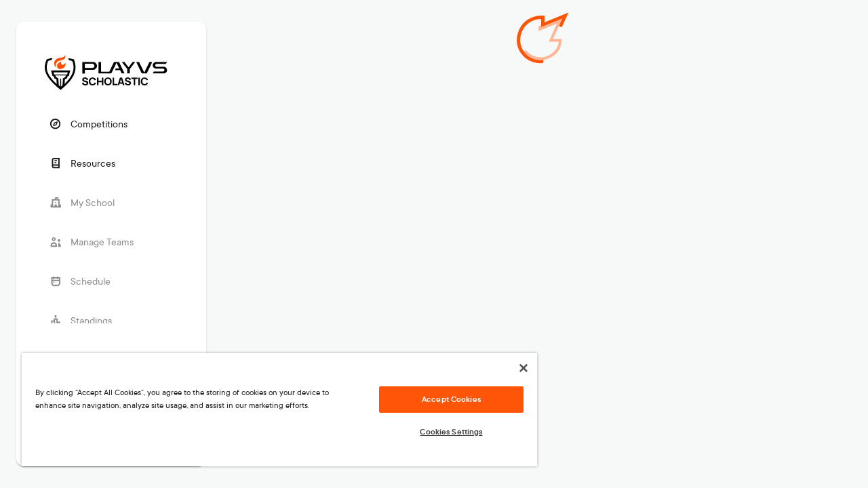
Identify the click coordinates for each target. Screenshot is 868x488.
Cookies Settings (441, 432)
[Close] (511, 368)
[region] (273, 410)
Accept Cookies (441, 399)
